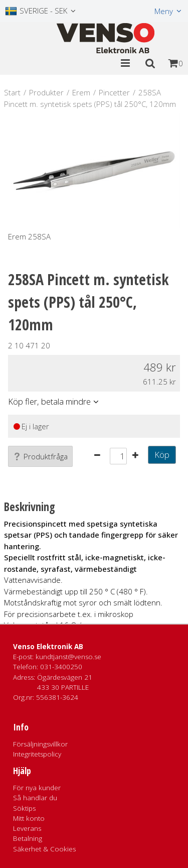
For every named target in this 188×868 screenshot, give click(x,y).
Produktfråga (40, 456)
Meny (164, 11)
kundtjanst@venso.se (68, 657)
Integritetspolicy (37, 754)
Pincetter (114, 92)
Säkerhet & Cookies (44, 849)
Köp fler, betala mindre (49, 401)
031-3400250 (61, 667)
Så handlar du (35, 798)
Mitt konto (29, 818)
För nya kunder (37, 788)
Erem (81, 92)
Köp (162, 455)
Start (12, 92)
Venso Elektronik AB (48, 647)
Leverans (27, 828)
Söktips (24, 808)
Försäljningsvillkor (40, 744)
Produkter (46, 92)
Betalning (28, 838)
